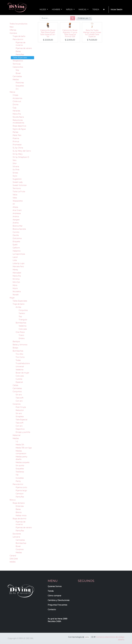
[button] (104, 10)
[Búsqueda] (73, 18)
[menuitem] (96, 10)
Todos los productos (18, 24)
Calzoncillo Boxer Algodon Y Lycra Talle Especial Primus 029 (70, 33)
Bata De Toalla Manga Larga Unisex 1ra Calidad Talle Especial (92, 33)
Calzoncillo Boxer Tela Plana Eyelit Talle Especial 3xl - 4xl (48, 33)
